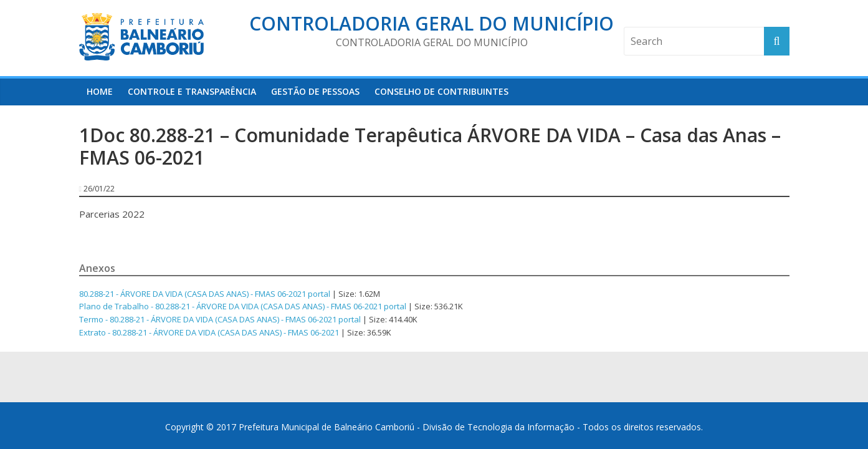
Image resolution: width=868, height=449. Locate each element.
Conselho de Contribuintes (441, 91)
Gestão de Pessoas (315, 91)
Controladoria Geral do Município (432, 23)
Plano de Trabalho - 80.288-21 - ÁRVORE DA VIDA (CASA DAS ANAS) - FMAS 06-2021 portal (243, 306)
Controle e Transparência (192, 91)
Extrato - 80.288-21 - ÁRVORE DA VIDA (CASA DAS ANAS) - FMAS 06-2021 (209, 332)
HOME (100, 91)
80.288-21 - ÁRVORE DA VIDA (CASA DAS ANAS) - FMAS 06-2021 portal (205, 294)
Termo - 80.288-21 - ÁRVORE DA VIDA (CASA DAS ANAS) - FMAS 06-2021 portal (220, 319)
